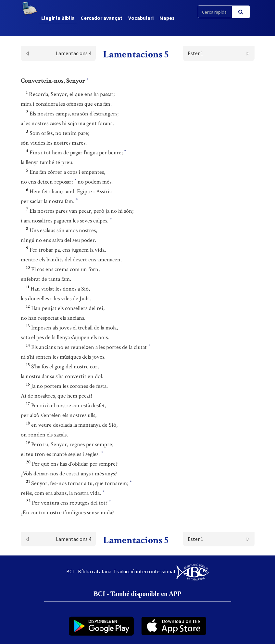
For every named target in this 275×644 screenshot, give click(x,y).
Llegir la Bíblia (58, 18)
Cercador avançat (101, 18)
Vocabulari (141, 18)
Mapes (167, 18)
